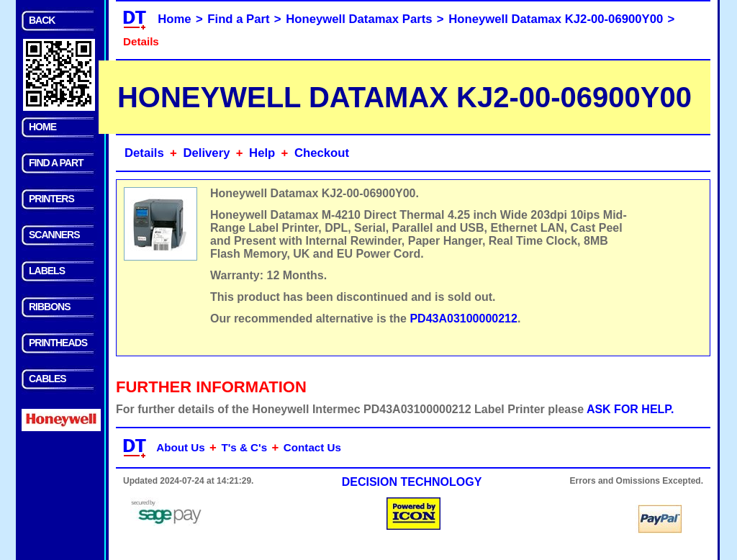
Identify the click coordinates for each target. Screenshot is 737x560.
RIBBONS (50, 307)
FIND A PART (56, 163)
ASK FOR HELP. (630, 409)
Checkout (322, 153)
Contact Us (312, 447)
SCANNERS (54, 235)
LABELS (47, 271)
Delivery (206, 153)
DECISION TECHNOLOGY (412, 482)
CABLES (48, 379)
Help (262, 153)
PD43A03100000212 (463, 319)
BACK (42, 20)
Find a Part (238, 19)
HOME (42, 127)
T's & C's (244, 447)
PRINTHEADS (58, 343)
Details (144, 153)
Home (174, 19)
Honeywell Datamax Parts (359, 19)
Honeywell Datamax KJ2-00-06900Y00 (556, 19)
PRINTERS (51, 199)
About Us (181, 447)
